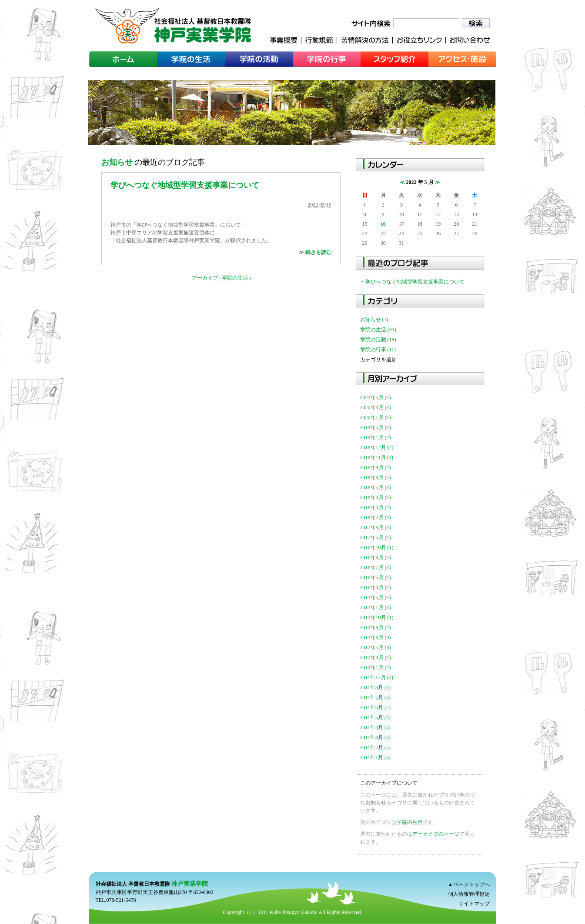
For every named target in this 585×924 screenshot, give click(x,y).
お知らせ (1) (374, 320)
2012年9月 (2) (376, 627)
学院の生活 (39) (378, 330)
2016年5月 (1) (376, 577)
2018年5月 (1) (376, 487)
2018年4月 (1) (376, 497)
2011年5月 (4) (376, 717)
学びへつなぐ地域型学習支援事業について (185, 185)
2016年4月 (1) (376, 587)
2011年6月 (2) (376, 707)
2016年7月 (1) (376, 567)
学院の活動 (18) (378, 340)
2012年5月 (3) (376, 647)
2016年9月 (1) (376, 557)
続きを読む (318, 252)
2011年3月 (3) (376, 737)
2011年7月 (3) (376, 697)
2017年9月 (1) (376, 527)
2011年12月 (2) (377, 677)
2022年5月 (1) (376, 397)
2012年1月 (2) (376, 667)
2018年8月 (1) (376, 477)
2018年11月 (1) (377, 457)
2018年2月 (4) (376, 517)
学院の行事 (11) (378, 350)
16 (383, 224)
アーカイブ (205, 278)
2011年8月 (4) (376, 687)
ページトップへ (471, 884)
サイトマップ (474, 904)
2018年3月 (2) (376, 507)
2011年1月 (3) (376, 757)
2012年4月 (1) (376, 657)
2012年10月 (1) (377, 617)
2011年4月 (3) (376, 727)
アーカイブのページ (436, 834)
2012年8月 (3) (376, 637)
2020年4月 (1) (376, 407)
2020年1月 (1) (376, 417)
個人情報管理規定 (469, 894)
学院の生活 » (237, 278)
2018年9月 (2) (376, 467)
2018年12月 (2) (377, 447)
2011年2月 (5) (376, 747)
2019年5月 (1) (376, 427)
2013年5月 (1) (376, 597)
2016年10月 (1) (377, 547)
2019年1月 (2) (376, 437)
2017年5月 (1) (376, 537)
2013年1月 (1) (376, 607)
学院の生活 (410, 822)
